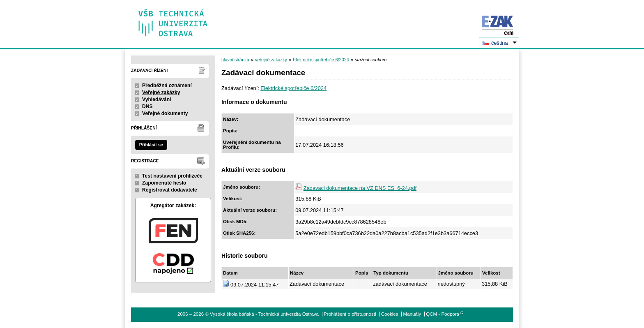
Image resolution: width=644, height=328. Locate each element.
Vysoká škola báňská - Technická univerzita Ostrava (173, 20)
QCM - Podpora (443, 314)
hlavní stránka (235, 60)
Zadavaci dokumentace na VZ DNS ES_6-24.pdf (360, 188)
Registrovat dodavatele (170, 190)
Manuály (412, 314)
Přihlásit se (151, 145)
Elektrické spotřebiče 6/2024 (321, 60)
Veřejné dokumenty (165, 113)
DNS (147, 106)
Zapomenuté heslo (164, 183)
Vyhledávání (157, 99)
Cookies (390, 314)
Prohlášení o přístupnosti (350, 314)
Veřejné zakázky (161, 92)
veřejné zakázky (271, 60)
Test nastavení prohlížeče (172, 176)
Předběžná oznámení (167, 85)
